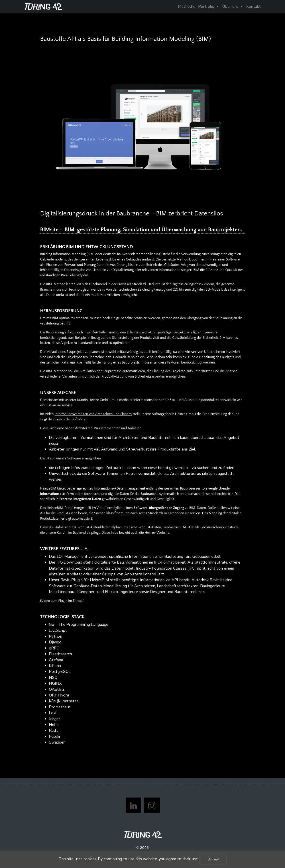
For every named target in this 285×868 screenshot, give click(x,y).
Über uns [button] (231, 6)
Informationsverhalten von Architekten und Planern (93, 414)
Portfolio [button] (207, 6)
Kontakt (253, 6)
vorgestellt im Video (90, 508)
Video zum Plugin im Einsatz (62, 601)
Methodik (186, 6)
